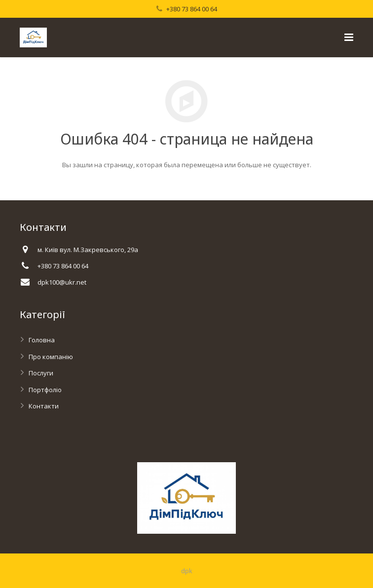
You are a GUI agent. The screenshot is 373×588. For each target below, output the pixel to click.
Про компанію (51, 357)
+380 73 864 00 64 (192, 9)
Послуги (41, 373)
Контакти (44, 406)
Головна (42, 340)
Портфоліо (45, 390)
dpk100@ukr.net (62, 282)
